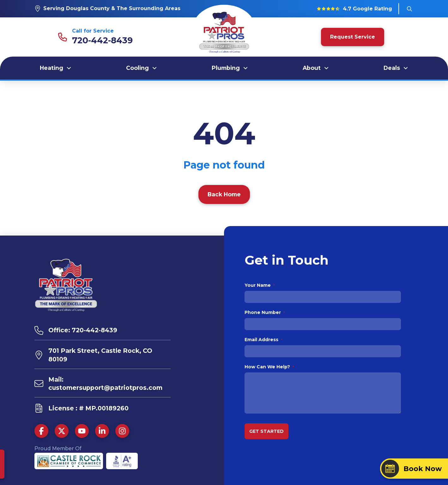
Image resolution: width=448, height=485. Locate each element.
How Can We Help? (269, 367)
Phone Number (265, 312)
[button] (409, 9)
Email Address (264, 340)
